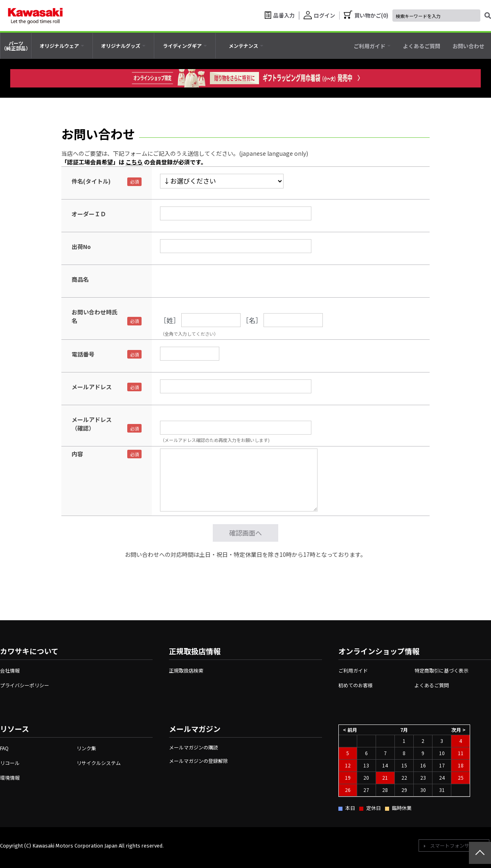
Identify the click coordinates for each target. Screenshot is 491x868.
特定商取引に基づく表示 (441, 670)
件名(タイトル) (91, 181)
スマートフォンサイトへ (457, 845)
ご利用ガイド (353, 670)
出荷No (81, 247)
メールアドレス (92, 387)
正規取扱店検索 (186, 670)
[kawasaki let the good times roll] (35, 16)
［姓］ (170, 320)
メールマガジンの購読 (194, 747)
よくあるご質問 (432, 685)
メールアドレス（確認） (92, 424)
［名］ (252, 320)
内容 (77, 454)
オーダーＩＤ (89, 214)
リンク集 (86, 748)
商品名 (80, 279)
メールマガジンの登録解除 (198, 761)
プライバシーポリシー (25, 685)
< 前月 (350, 729)
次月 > (458, 729)
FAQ (4, 748)
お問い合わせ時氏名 (95, 316)
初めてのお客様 (356, 685)
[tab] (62, 46)
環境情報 (10, 777)
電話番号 (83, 354)
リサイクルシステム (99, 763)
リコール (10, 763)
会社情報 (10, 670)
